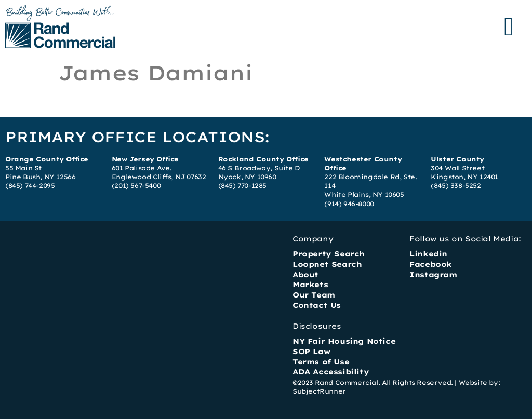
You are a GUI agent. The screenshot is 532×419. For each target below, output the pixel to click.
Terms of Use (321, 362)
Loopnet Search (327, 264)
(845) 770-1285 (242, 186)
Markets (310, 285)
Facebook (431, 264)
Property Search (329, 254)
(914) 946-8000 (349, 204)
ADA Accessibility (331, 372)
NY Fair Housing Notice (344, 341)
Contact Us (317, 305)
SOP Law (311, 352)
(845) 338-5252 (456, 186)
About (305, 275)
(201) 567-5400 (136, 186)
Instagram (433, 275)
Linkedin (428, 254)
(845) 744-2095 (30, 186)
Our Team (314, 295)
